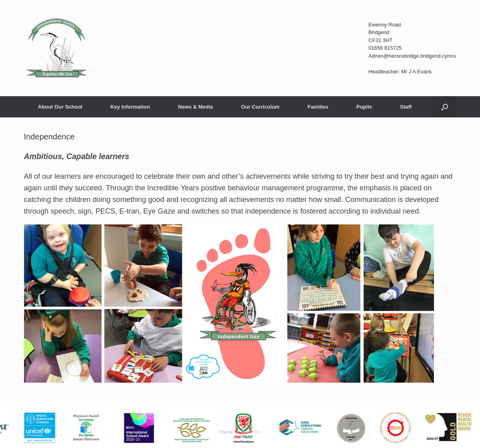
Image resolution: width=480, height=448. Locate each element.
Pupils (364, 107)
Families (318, 107)
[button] (445, 107)
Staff (406, 107)
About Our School (60, 107)
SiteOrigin (251, 432)
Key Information (130, 107)
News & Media (196, 107)
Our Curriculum (260, 107)
